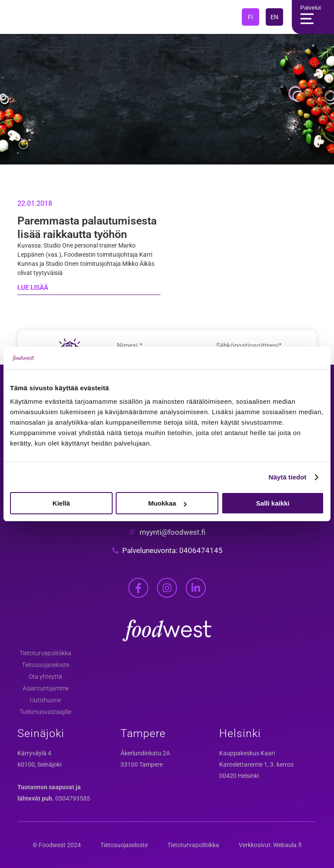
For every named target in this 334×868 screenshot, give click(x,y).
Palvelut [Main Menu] (309, 17)
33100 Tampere (142, 764)
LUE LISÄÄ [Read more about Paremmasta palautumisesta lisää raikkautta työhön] (33, 288)
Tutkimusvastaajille (45, 712)
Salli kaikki (273, 503)
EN (274, 17)
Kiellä (61, 503)
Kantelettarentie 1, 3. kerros (256, 764)
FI (250, 17)
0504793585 (73, 798)
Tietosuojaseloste (45, 665)
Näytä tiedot (288, 477)
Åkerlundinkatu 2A (145, 753)
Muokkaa (167, 503)
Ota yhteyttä (45, 677)
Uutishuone (45, 700)
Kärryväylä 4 (34, 753)
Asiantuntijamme (46, 688)
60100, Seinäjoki (39, 764)
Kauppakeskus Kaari (247, 753)
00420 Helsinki (239, 776)
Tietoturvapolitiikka (45, 653)
